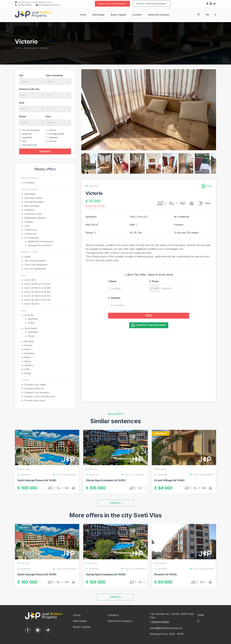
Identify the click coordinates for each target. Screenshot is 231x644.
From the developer (31, 130)
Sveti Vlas (29, 315)
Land (27, 226)
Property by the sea (34, 389)
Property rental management (152, 4)
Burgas (28, 373)
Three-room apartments (36, 265)
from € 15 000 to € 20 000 (37, 284)
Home (83, 15)
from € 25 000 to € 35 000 (37, 292)
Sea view (53, 141)
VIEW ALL (116, 503)
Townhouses (31, 230)
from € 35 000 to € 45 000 (37, 296)
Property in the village (35, 385)
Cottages (29, 222)
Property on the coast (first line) (40, 396)
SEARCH (45, 151)
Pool (24, 141)
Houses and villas (33, 214)
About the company (159, 15)
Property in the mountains (37, 392)
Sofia (27, 369)
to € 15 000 (30, 280)
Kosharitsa (29, 353)
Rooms (23, 116)
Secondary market (56, 134)
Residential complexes (35, 218)
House (31, 323)
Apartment (29, 210)
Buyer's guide (118, 15)
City (21, 75)
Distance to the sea (29, 89)
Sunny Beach (31, 328)
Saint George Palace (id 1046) (37, 480)
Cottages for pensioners (40, 245)
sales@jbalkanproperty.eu (48, 5)
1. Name (112, 281)
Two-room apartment (65, 475)
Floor (48, 116)
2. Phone (154, 281)
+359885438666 (23, 5)
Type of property (54, 75)
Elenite (28, 357)
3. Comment (114, 298)
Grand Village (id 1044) (169, 480)
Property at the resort (35, 400)
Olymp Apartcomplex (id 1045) (106, 480)
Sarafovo (29, 365)
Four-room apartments (35, 269)
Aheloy (28, 361)
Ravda (28, 349)
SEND (149, 316)
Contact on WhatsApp (149, 325)
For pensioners (32, 238)
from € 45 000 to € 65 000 (38, 300)
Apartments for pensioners (41, 241)
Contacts (137, 15)
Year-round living (29, 145)
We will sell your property (112, 4)
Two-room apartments (35, 261)
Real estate (98, 15)
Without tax (27, 134)
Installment (53, 138)
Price (22, 103)
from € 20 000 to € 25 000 (38, 288)
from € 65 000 (32, 304)
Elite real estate (32, 206)
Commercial (30, 234)
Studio (28, 257)
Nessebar (29, 341)
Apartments (27, 138)
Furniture (52, 130)
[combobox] (155, 288)
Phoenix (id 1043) (166, 574)
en (207, 15)
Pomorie (29, 345)
